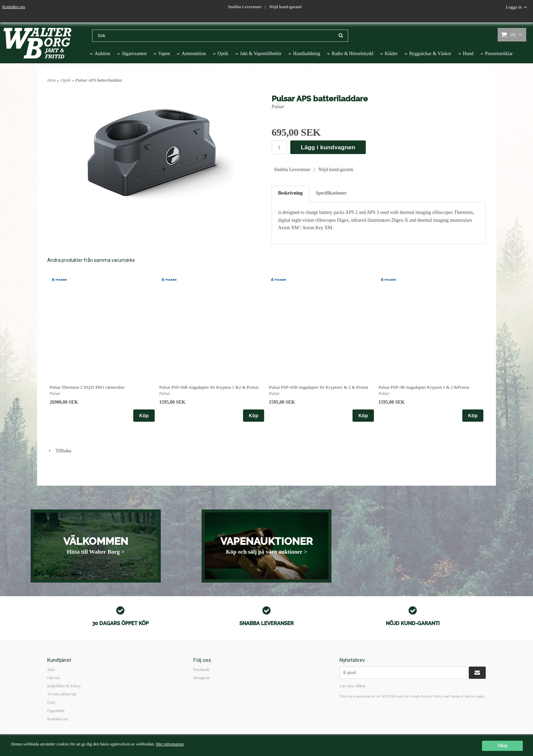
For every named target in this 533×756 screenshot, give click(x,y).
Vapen (164, 54)
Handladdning (306, 54)
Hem (51, 80)
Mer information (186, 744)
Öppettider (56, 711)
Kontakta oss (14, 7)
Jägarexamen (134, 54)
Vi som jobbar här (62, 694)
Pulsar (278, 107)
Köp (144, 416)
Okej (503, 746)
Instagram (202, 678)
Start (51, 670)
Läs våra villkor (353, 686)
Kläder (391, 54)
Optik (223, 54)
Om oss (53, 678)
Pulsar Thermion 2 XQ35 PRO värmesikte (87, 387)
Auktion (102, 54)
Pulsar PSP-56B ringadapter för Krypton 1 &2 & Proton (209, 387)
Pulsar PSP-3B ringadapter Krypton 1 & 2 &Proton (424, 387)
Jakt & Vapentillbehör (261, 54)
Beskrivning (290, 193)
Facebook (201, 670)
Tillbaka (59, 451)
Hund (468, 54)
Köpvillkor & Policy (64, 686)
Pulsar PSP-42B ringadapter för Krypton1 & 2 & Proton (319, 387)
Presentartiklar (499, 54)
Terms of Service (463, 696)
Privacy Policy (432, 696)
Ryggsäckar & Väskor (430, 54)
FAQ (51, 703)
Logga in (514, 7)
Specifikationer (331, 193)
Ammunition (194, 54)
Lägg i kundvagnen (328, 147)
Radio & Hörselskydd (353, 54)
